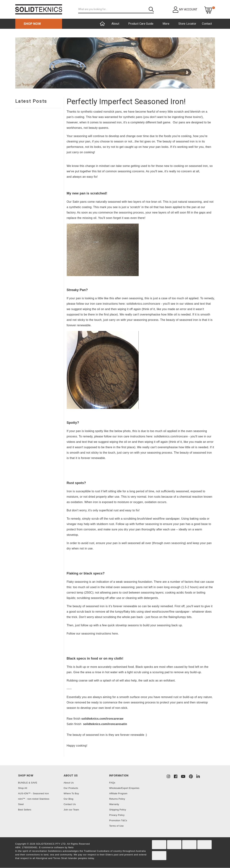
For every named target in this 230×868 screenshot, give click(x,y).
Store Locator (187, 24)
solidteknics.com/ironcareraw (102, 719)
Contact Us (70, 804)
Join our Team (71, 810)
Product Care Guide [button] (141, 24)
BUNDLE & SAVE (28, 783)
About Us (69, 783)
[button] (185, 9)
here (115, 634)
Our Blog (69, 799)
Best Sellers (25, 810)
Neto (71, 847)
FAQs (112, 783)
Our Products (71, 788)
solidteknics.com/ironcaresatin (105, 724)
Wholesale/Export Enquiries (124, 788)
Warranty (114, 804)
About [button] (115, 24)
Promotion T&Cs (118, 820)
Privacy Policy (117, 815)
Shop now (32, 24)
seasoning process (131, 213)
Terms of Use (116, 826)
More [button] (166, 24)
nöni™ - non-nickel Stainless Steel (34, 802)
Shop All (23, 788)
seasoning (152, 524)
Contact (207, 24)
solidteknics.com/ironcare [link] (143, 304)
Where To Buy (71, 793)
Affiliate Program (118, 793)
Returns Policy (117, 799)
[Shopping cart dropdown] (208, 10)
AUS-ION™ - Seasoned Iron (34, 793)
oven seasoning (175, 543)
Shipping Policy (118, 810)
